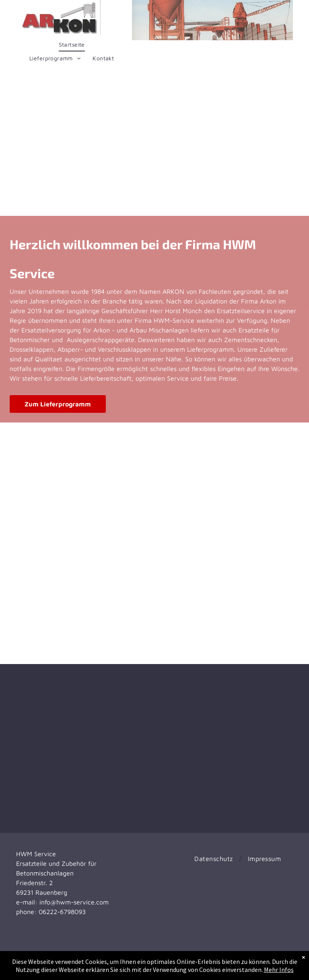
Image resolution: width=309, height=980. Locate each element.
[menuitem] (72, 45)
